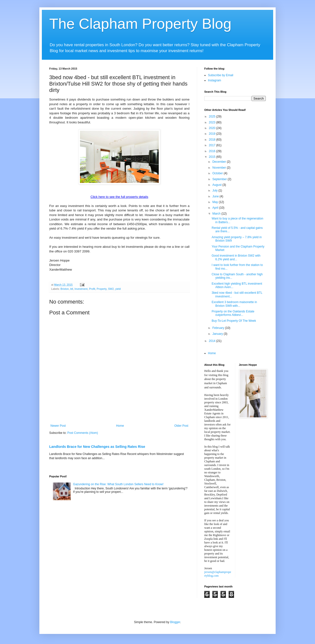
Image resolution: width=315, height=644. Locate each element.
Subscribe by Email (221, 75)
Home (120, 426)
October (218, 173)
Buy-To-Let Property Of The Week (234, 321)
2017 (213, 145)
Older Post (181, 426)
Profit (92, 289)
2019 (213, 134)
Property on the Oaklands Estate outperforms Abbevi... (233, 313)
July (215, 190)
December (220, 162)
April (216, 208)
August (217, 185)
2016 (213, 151)
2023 (213, 122)
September (220, 179)
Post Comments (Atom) (83, 433)
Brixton (65, 289)
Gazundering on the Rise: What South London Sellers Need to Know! (118, 484)
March (217, 214)
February (219, 328)
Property (102, 289)
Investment (81, 289)
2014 (213, 341)
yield (118, 289)
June (216, 196)
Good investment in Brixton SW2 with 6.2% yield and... (236, 257)
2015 (213, 157)
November (220, 168)
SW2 (111, 289)
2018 (213, 140)
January (218, 334)
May (216, 202)
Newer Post (58, 426)
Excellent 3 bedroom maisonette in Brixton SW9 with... (234, 304)
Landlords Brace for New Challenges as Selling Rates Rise (97, 447)
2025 (213, 117)
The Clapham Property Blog (140, 24)
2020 (213, 128)
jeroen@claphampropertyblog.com (218, 574)
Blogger (175, 622)
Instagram (214, 80)
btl (71, 289)
